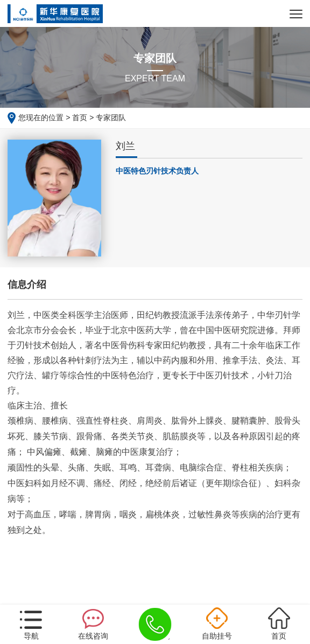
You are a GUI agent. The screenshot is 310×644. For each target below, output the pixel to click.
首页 (80, 117)
